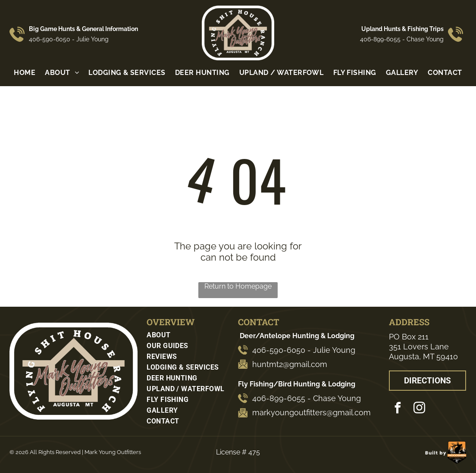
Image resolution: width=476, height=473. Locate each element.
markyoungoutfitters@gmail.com (312, 412)
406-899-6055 (380, 39)
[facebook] (398, 409)
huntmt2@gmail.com (290, 364)
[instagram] (419, 409)
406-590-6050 (50, 39)
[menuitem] (25, 73)
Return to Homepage (238, 286)
